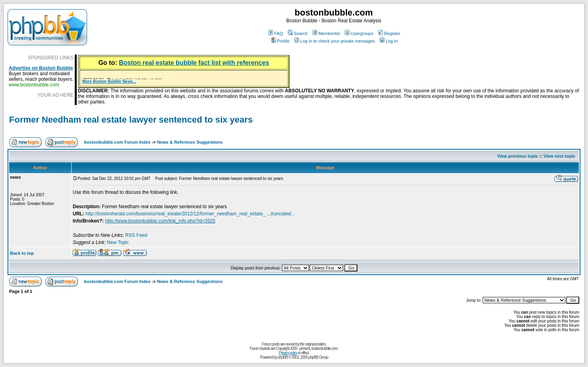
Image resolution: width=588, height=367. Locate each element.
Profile (280, 41)
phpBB (283, 357)
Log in (389, 41)
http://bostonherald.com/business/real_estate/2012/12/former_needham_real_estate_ (190, 214)
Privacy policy (288, 353)
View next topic (559, 156)
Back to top (22, 253)
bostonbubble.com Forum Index (117, 142)
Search (298, 33)
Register (389, 33)
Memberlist (326, 33)
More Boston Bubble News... (109, 81)
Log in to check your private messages (335, 41)
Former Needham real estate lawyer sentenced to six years (131, 120)
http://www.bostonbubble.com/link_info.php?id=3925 (160, 221)
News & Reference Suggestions (190, 142)
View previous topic (517, 156)
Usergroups (359, 33)
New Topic (118, 242)
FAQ (276, 33)
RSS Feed (136, 235)
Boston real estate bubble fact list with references (194, 63)
